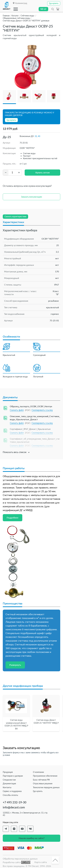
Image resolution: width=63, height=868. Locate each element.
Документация (9, 783)
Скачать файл (17, 410)
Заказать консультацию (31, 197)
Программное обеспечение (45, 776)
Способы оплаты (10, 795)
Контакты (7, 787)
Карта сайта (41, 862)
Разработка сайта (17, 862)
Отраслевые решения (43, 783)
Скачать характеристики (15, 216)
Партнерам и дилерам (13, 776)
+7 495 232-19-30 (15, 802)
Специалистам (9, 780)
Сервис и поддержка (12, 791)
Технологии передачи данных (46, 787)
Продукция (8, 772)
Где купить (38, 791)
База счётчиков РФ (41, 780)
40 (39, 136)
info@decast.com (14, 807)
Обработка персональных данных (20, 859)
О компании (38, 772)
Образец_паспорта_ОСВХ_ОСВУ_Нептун (31, 406)
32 (36, 136)
